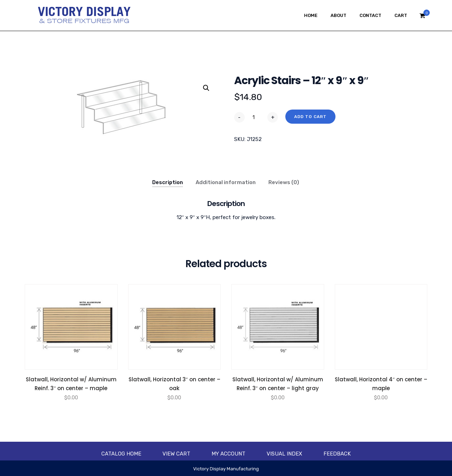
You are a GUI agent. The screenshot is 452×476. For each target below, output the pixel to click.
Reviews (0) (284, 182)
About (338, 15)
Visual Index (284, 454)
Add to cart (310, 117)
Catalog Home (121, 454)
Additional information (226, 182)
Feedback (337, 454)
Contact (370, 15)
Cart (401, 15)
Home (311, 15)
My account (228, 454)
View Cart (176, 454)
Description (168, 182)
